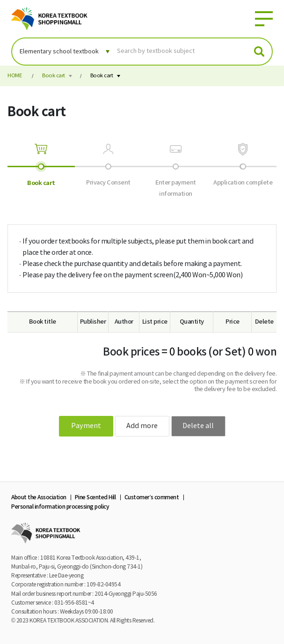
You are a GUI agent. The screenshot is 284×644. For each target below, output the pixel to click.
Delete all (198, 426)
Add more (142, 426)
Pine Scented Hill (95, 497)
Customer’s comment (152, 497)
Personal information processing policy (60, 507)
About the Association (39, 497)
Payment (86, 426)
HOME (15, 76)
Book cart (54, 76)
